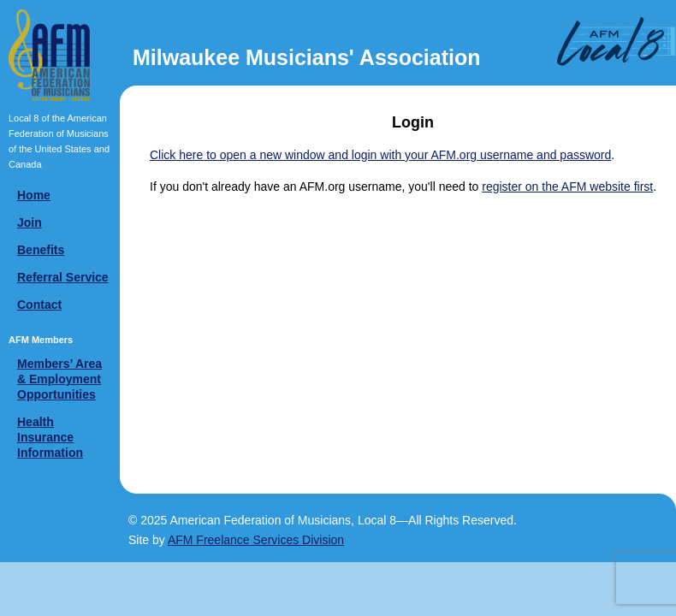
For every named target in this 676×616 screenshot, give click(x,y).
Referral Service (63, 277)
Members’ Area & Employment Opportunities (59, 379)
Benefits (41, 250)
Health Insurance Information (50, 437)
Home (34, 195)
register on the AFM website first (567, 187)
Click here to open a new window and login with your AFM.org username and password (380, 155)
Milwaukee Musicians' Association (307, 57)
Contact (39, 305)
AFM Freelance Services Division (256, 540)
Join (30, 222)
